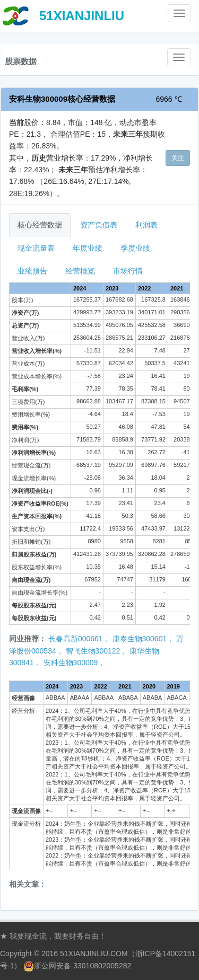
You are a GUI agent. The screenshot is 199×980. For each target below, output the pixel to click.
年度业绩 (88, 248)
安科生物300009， (75, 663)
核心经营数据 (40, 225)
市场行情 (128, 271)
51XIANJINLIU (82, 16)
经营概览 (80, 271)
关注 (178, 158)
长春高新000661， (79, 639)
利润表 (146, 225)
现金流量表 (36, 248)
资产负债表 (99, 225)
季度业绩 (135, 248)
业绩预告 (32, 271)
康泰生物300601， (144, 639)
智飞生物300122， (97, 651)
